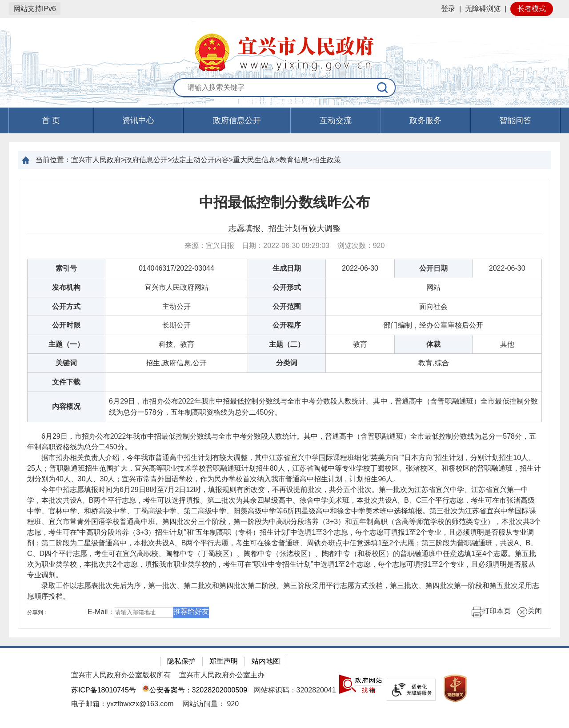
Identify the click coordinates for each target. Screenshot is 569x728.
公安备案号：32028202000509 (195, 690)
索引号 (66, 268)
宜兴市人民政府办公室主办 (222, 675)
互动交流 (336, 120)
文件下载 (66, 382)
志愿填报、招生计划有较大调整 (284, 228)
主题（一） (66, 344)
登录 (448, 9)
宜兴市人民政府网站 (176, 287)
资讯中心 (138, 120)
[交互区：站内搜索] (284, 88)
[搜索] (383, 88)
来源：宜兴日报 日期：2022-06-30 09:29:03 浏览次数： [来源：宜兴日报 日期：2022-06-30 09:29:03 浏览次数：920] (285, 246)
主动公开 (176, 306)
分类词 (287, 363)
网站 (433, 287)
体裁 (433, 344)
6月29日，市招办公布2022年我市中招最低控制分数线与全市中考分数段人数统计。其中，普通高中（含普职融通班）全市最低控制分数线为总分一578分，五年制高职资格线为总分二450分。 (323, 407)
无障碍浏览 (483, 9)
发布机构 (66, 287)
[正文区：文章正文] (284, 403)
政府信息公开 (237, 120)
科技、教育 (176, 344)
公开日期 (433, 268)
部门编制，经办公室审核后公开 (433, 325)
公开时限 (66, 325)
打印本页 (491, 612)
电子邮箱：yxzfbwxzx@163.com (122, 704)
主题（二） (287, 344)
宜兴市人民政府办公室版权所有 (121, 675)
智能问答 (515, 120)
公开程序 (287, 325)
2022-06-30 (360, 268)
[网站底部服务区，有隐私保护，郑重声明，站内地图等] (284, 687)
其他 (507, 344)
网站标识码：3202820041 (295, 690)
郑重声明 (224, 661)
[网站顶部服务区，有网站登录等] (284, 9)
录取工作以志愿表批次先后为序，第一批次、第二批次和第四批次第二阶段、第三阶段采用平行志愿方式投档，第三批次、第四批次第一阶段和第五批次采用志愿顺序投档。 (283, 591)
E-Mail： (101, 612)
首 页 (51, 120)
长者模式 (532, 9)
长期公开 (176, 325)
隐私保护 (181, 661)
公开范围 (287, 306)
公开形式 (287, 287)
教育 (360, 344)
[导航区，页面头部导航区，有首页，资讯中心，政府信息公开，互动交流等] (284, 120)
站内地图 (266, 661)
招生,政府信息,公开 (176, 363)
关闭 (529, 612)
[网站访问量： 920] (210, 704)
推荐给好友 (191, 611)
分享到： (38, 612)
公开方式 (66, 306)
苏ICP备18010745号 (104, 690)
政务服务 (425, 120)
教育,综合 (433, 363)
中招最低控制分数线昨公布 (284, 202)
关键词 (66, 363)
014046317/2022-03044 (176, 268)
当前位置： (53, 160)
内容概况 (66, 406)
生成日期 (287, 268)
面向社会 (433, 306)
